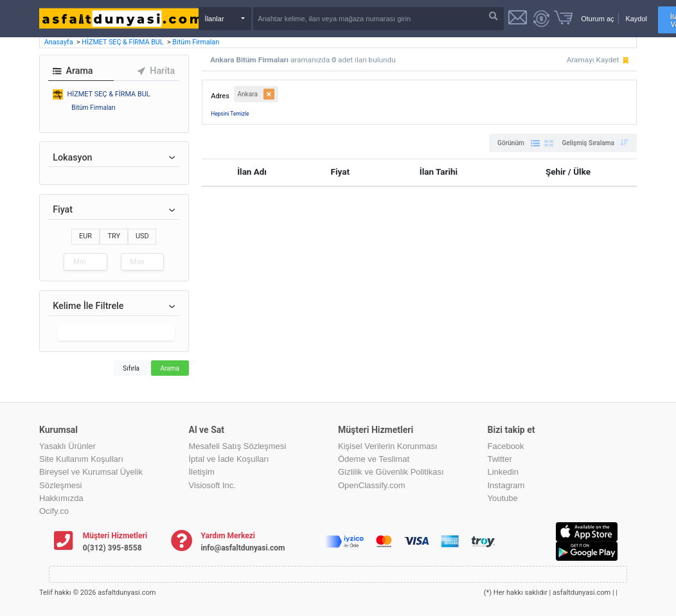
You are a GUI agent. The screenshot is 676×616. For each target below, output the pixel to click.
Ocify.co (54, 511)
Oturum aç (597, 19)
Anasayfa (60, 42)
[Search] (378, 19)
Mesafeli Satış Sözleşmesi (238, 446)
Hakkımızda (61, 498)
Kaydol (636, 19)
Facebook (506, 446)
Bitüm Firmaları (196, 42)
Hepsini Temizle (230, 114)
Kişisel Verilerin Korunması (388, 446)
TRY (114, 236)
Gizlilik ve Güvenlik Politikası (391, 472)
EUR (85, 236)
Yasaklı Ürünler (67, 446)
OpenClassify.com (372, 485)
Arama (170, 368)
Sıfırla (131, 368)
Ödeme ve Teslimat (374, 459)
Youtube (503, 498)
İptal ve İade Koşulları (229, 459)
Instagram (506, 485)
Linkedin (503, 472)
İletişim (202, 472)
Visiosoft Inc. (212, 485)
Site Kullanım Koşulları (81, 459)
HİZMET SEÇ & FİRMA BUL (123, 42)
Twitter (500, 459)
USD (142, 236)
